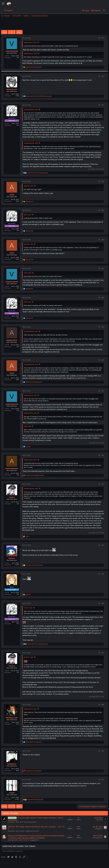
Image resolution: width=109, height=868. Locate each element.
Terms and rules (43, 864)
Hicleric (12, 558)
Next (19, 32)
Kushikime (12, 764)
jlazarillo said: (28, 244)
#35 (103, 574)
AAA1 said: (27, 215)
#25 (103, 210)
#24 (103, 181)
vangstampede (12, 51)
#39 (103, 751)
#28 (103, 298)
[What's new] (104, 10)
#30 (103, 360)
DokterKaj (11, 822)
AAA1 (12, 195)
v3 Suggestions (33, 840)
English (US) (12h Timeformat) (13, 864)
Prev (5, 32)
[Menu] (3, 4)
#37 (103, 653)
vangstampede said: (31, 109)
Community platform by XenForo (90, 867)
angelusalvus (12, 340)
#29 (103, 327)
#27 (103, 268)
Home (72, 864)
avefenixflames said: (31, 489)
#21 (103, 38)
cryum (12, 793)
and (34, 67)
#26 (103, 240)
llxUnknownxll (12, 718)
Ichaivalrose (12, 89)
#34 (103, 545)
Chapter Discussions (32, 831)
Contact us (30, 864)
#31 (103, 391)
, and (39, 96)
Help (65, 864)
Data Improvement (30, 822)
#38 (103, 705)
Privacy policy (56, 864)
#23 (103, 105)
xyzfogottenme (13, 840)
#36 (103, 603)
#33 (103, 484)
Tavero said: (28, 608)
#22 (103, 76)
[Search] (8, 10)
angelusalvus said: (30, 42)
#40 (103, 780)
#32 (103, 455)
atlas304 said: (29, 186)
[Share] (100, 38)
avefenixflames (12, 468)
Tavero (12, 497)
